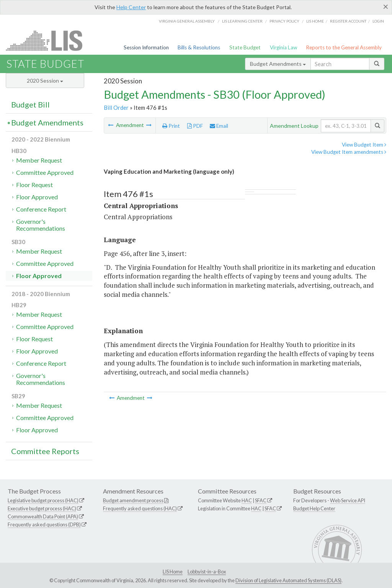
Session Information (146, 47)
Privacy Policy (284, 21)
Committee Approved (45, 172)
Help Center (131, 7)
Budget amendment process (133, 500)
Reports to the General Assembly (344, 47)
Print (171, 126)
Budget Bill (30, 104)
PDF (195, 126)
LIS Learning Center (242, 21)
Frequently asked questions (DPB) (44, 524)
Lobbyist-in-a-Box (207, 572)
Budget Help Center (314, 508)
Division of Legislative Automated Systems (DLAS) (288, 580)
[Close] (386, 7)
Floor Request (34, 185)
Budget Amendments (278, 64)
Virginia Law (283, 47)
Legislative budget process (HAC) (43, 500)
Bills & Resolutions (199, 47)
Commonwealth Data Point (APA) (43, 516)
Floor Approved (37, 197)
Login (378, 21)
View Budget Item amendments (349, 152)
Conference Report (41, 209)
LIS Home (173, 572)
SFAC (261, 500)
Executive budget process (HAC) (42, 508)
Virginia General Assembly (187, 21)
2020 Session (45, 81)
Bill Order (116, 108)
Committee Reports (45, 451)
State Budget (245, 47)
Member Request (39, 160)
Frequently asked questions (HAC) (140, 508)
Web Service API (348, 500)
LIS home (315, 21)
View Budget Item (364, 145)
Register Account (348, 21)
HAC (247, 500)
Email (219, 126)
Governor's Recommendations (41, 225)
